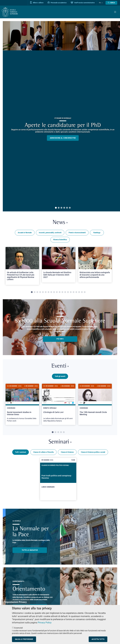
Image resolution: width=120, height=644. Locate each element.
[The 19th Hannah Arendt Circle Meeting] (95, 402)
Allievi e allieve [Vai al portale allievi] (37, 3)
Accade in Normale (25, 233)
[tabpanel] (22, 266)
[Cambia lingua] (102, 3)
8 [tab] (51, 292)
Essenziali (18, 628)
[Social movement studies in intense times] (22, 404)
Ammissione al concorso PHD (63, 138)
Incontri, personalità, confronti (50, 233)
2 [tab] (59, 208)
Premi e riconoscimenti (77, 233)
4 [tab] (64, 208)
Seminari (60, 442)
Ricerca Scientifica (60, 240)
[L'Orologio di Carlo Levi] (59, 404)
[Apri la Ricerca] (111, 3)
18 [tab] (79, 292)
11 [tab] (60, 292)
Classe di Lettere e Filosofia (43, 452)
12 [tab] (62, 292)
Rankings (97, 233)
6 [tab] (70, 208)
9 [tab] (54, 292)
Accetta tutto (98, 639)
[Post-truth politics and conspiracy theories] (58, 478)
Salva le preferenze (24, 639)
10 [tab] (57, 292)
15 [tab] (71, 292)
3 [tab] (61, 208)
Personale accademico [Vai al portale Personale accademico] (57, 3)
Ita (100, 3)
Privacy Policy (45, 623)
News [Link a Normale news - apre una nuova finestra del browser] (60, 223)
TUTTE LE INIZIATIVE (30, 550)
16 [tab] (74, 292)
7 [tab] (48, 292)
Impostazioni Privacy (16, 602)
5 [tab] (67, 208)
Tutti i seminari (21, 452)
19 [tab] (82, 292)
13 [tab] (65, 292)
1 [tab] (56, 208)
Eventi (60, 366)
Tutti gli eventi (60, 376)
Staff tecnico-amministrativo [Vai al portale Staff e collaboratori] (83, 3)
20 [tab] (85, 292)
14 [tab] (68, 292)
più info (60, 339)
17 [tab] (76, 292)
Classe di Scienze (67, 452)
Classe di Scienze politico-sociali (93, 452)
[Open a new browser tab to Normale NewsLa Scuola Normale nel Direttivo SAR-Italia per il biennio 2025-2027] (59, 265)
